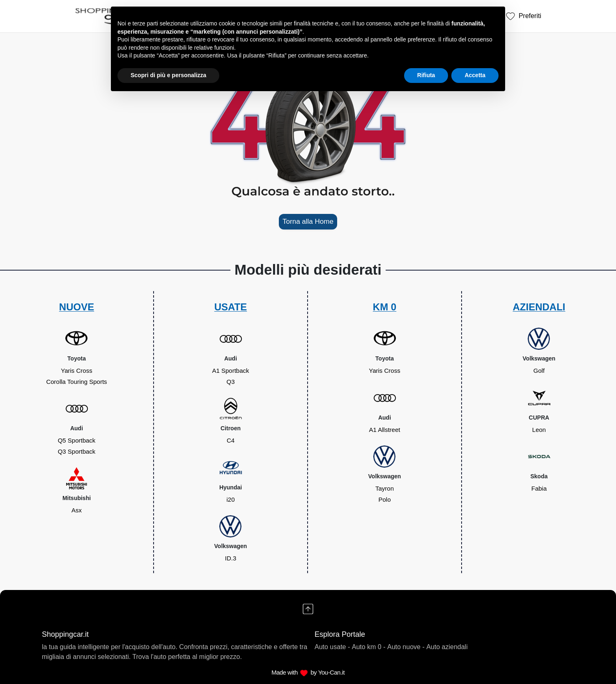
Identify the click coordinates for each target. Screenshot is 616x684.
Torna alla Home (308, 221)
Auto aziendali (447, 647)
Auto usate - (332, 647)
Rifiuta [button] (426, 75)
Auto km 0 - (369, 647)
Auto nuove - (406, 647)
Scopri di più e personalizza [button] (168, 75)
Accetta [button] (475, 75)
